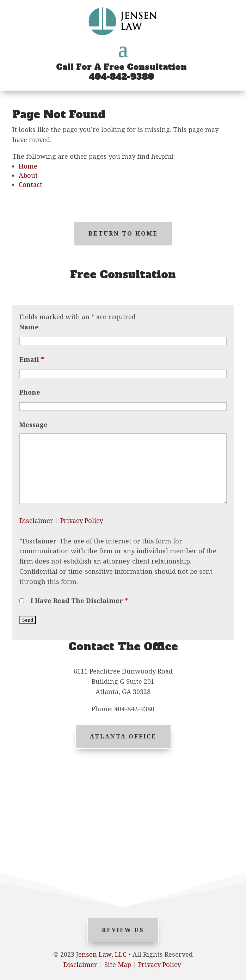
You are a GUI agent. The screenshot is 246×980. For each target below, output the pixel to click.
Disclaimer (36, 521)
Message (33, 425)
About (28, 175)
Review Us (123, 930)
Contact (30, 184)
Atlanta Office (123, 736)
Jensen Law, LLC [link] (101, 954)
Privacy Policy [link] (159, 964)
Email (32, 359)
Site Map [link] (118, 964)
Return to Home (123, 233)
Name (29, 327)
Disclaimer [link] (80, 964)
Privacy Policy (82, 521)
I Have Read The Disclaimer (79, 601)
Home (28, 166)
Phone (30, 392)
